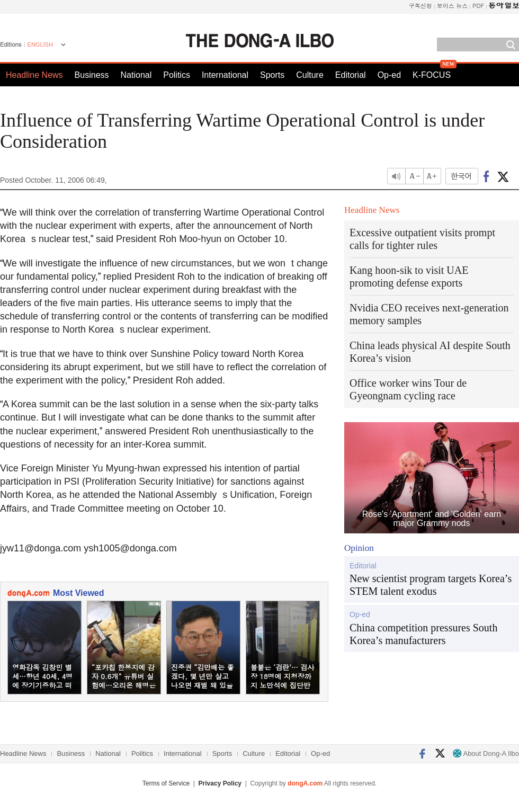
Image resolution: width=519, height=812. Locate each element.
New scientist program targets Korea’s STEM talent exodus (431, 585)
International (225, 75)
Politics (177, 75)
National (136, 75)
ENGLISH (40, 44)
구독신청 (420, 6)
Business (92, 75)
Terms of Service (166, 783)
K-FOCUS (432, 75)
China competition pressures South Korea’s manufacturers (423, 634)
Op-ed (389, 75)
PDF (478, 6)
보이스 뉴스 (453, 6)
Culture (310, 75)
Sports (272, 75)
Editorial (351, 75)
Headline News (34, 75)
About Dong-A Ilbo (486, 753)
